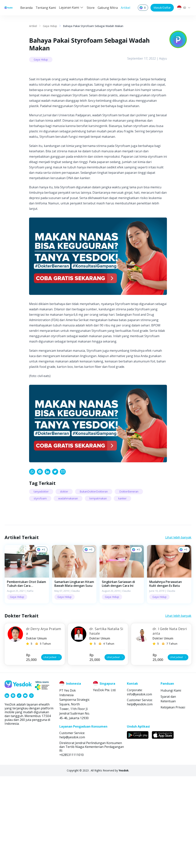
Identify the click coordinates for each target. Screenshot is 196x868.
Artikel (125, 8)
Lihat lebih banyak (178, 629)
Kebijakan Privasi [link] (173, 799)
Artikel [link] (33, 26)
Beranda (26, 8)
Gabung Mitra (108, 8)
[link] (32, 563)
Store (91, 8)
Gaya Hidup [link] (50, 26)
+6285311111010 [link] (71, 847)
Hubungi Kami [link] (171, 782)
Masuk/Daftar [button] (162, 8)
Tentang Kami (46, 8)
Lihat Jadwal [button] (52, 749)
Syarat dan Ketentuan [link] (168, 791)
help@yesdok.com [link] (140, 796)
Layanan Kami (71, 7)
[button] (27, 666)
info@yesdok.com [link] (139, 786)
